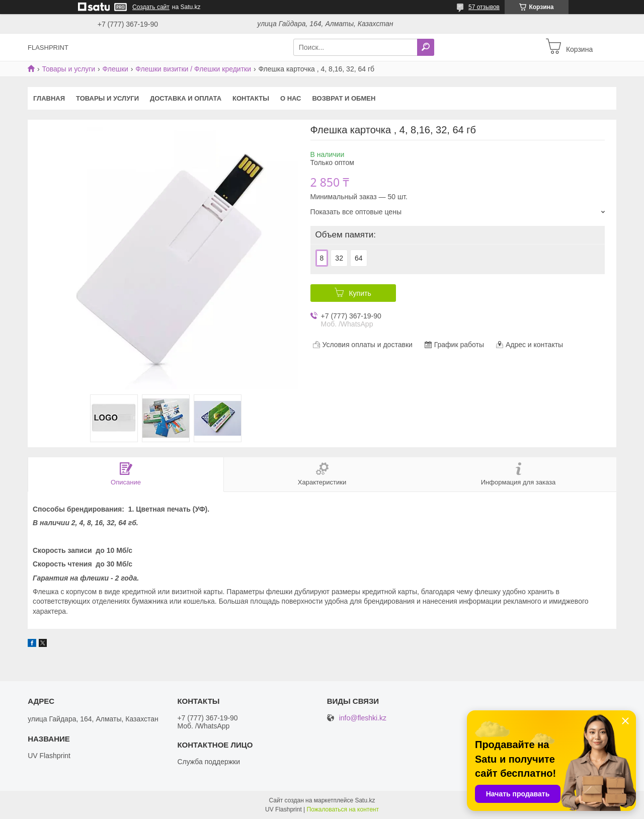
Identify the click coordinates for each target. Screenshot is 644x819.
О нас (291, 98)
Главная (49, 98)
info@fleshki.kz (363, 718)
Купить (360, 293)
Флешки (115, 69)
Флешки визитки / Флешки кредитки (193, 69)
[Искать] (426, 47)
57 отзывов (484, 7)
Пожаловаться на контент (343, 809)
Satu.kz (365, 800)
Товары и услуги (68, 69)
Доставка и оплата (186, 98)
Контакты (251, 98)
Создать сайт (151, 7)
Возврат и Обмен (344, 98)
